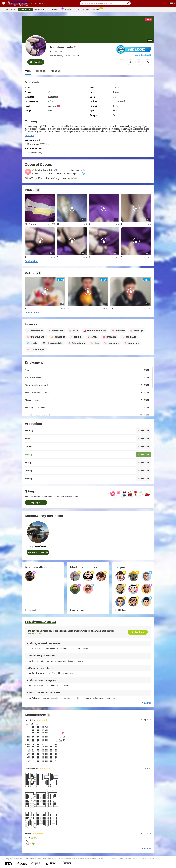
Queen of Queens (63, 170)
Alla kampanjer (55, 9)
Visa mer (29, 136)
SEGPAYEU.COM (55, 859)
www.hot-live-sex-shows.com (27, 859)
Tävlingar (70, 10)
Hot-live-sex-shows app (89, 9)
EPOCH (44, 859)
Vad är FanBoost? (143, 55)
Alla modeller (9, 10)
